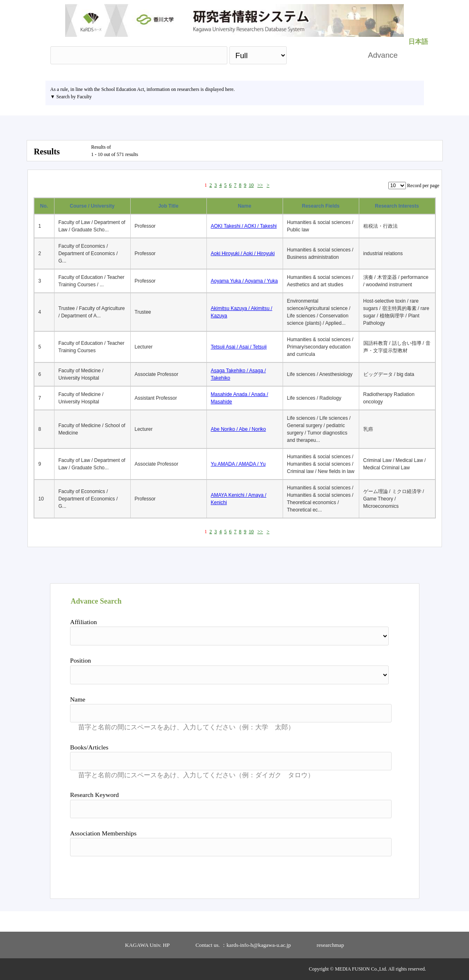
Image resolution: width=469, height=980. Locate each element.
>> (260, 185)
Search (323, 55)
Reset (370, 874)
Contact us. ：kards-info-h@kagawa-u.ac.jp (243, 945)
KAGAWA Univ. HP (147, 945)
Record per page (423, 186)
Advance (383, 55)
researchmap (330, 945)
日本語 (418, 42)
